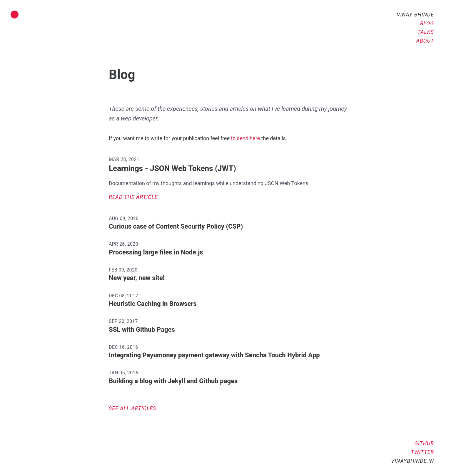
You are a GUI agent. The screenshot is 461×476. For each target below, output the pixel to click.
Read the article (133, 197)
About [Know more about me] (425, 41)
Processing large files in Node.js (156, 252)
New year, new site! (137, 278)
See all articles (132, 408)
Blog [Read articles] (427, 23)
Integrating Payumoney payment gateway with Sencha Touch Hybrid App (214, 355)
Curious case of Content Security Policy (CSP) (176, 226)
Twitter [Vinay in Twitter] (422, 452)
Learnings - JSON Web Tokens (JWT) (172, 168)
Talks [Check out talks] (426, 32)
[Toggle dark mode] (15, 15)
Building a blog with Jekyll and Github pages (173, 381)
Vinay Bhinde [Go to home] (415, 15)
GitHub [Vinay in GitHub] (424, 443)
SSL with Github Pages (142, 330)
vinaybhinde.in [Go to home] (412, 461)
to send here (245, 138)
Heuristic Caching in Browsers (153, 304)
